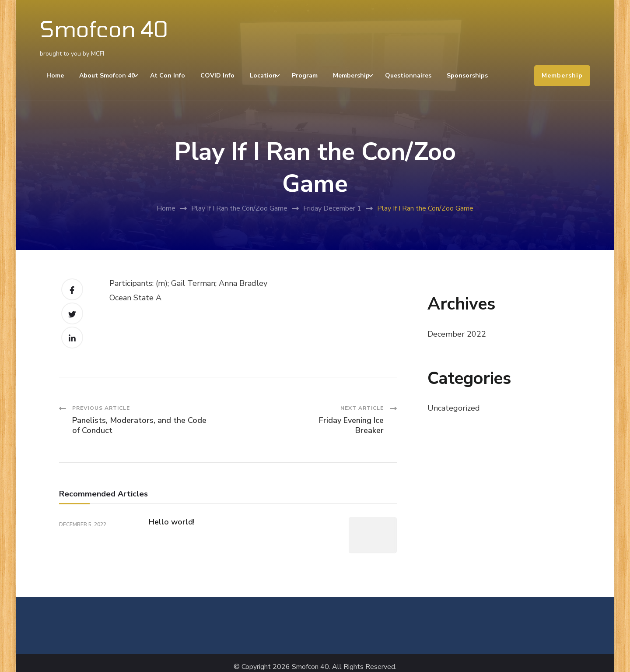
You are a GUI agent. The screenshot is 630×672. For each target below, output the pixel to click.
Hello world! (172, 522)
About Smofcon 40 (107, 76)
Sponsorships (467, 76)
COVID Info (217, 76)
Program (305, 76)
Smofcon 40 (104, 28)
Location (263, 76)
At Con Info (168, 76)
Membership (351, 76)
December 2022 (457, 334)
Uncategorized (454, 408)
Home (55, 76)
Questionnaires (408, 76)
